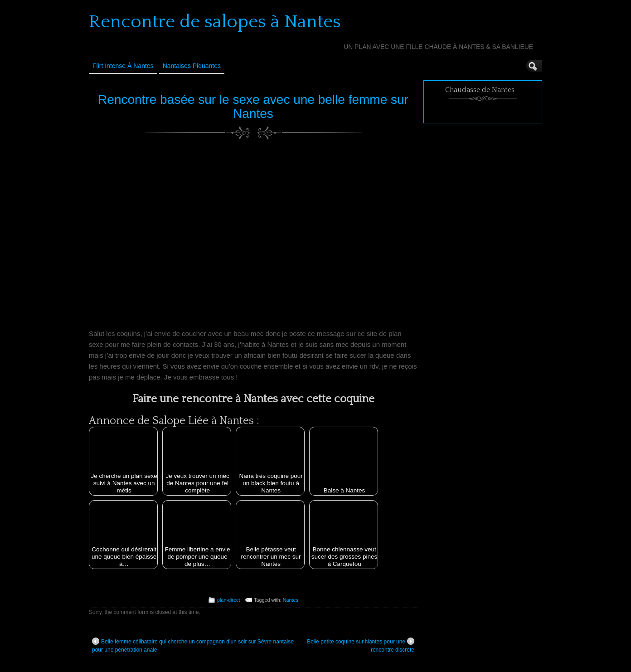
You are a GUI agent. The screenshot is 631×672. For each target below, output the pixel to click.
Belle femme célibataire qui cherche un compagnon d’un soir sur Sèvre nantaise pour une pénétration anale (193, 645)
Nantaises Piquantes (192, 66)
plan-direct (228, 600)
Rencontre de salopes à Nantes (215, 22)
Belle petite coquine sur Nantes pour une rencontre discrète (361, 645)
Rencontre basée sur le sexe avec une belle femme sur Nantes (253, 107)
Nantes (291, 600)
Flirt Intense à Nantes (123, 66)
